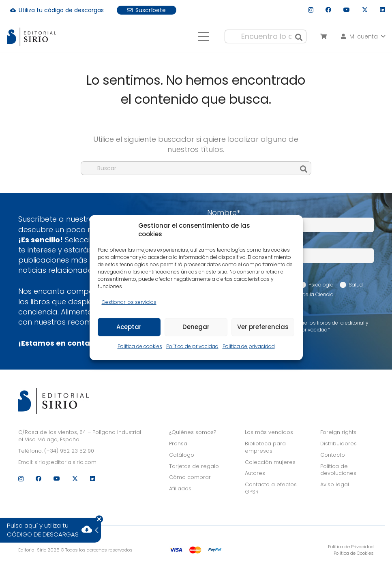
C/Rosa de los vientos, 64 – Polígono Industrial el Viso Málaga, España (80, 436)
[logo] (32, 37)
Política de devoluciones (338, 470)
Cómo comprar (190, 477)
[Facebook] (328, 10)
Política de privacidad (192, 346)
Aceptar (129, 327)
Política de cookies (140, 346)
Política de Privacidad (351, 547)
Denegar (196, 327)
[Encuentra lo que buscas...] (266, 36)
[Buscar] (299, 36)
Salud (356, 285)
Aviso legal (335, 484)
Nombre (224, 213)
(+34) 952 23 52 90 (69, 451)
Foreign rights (338, 432)
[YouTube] (347, 10)
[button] (203, 36)
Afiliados (180, 488)
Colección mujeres (270, 462)
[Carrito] (323, 36)
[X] (365, 10)
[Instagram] (311, 10)
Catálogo (182, 455)
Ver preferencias (263, 327)
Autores (255, 473)
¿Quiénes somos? (193, 432)
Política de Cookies (354, 553)
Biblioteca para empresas (265, 447)
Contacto (333, 455)
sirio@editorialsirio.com (65, 462)
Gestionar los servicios (129, 302)
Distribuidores (338, 444)
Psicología (321, 285)
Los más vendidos (269, 432)
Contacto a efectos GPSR (271, 488)
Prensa (178, 444)
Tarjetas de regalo (194, 466)
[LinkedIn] (382, 10)
